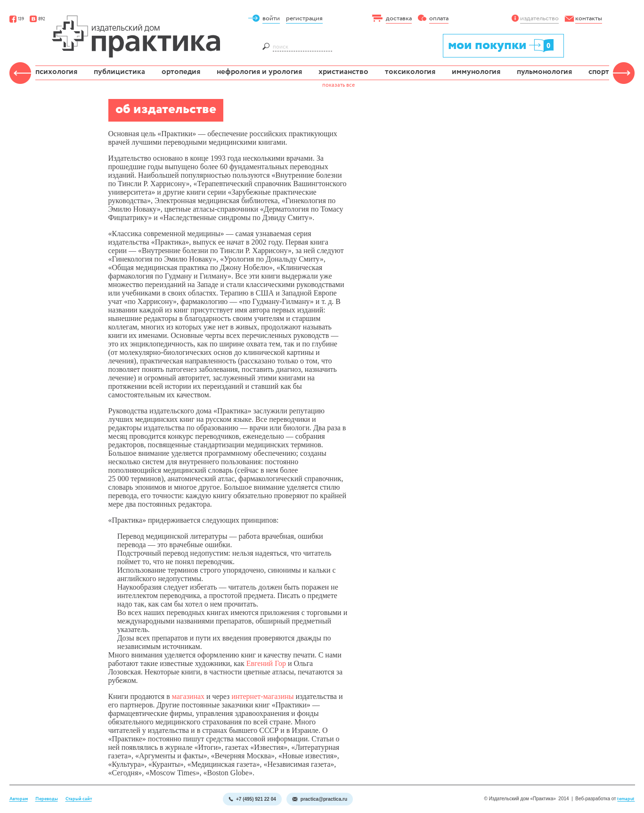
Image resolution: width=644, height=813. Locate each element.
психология (56, 72)
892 (37, 19)
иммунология (476, 72)
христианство (343, 72)
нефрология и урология (259, 72)
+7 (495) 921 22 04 (252, 799)
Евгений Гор (266, 663)
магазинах (188, 696)
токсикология (410, 72)
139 (17, 19)
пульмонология (544, 72)
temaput (626, 799)
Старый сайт (79, 799)
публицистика (119, 72)
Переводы (47, 799)
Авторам (19, 799)
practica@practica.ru (320, 799)
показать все (338, 85)
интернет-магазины (262, 696)
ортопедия (181, 72)
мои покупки (501, 45)
